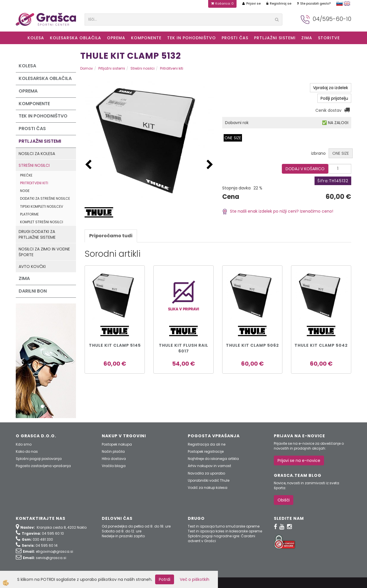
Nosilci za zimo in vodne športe (44, 252)
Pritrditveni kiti (34, 183)
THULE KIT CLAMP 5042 (321, 345)
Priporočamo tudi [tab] (111, 236)
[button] (210, 165)
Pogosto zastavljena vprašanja (43, 466)
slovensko (339, 3)
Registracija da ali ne (207, 444)
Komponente (146, 38)
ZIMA (307, 38)
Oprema (116, 38)
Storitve (329, 38)
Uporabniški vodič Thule (209, 480)
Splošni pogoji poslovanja (39, 459)
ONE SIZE (233, 138)
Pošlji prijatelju (334, 98)
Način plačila (113, 451)
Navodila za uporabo (206, 473)
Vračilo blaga (114, 466)
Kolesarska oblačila (76, 38)
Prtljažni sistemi (275, 38)
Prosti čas (235, 38)
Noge (25, 191)
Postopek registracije (206, 451)
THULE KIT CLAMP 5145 (115, 345)
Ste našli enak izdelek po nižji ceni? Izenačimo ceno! (278, 211)
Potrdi (165, 579)
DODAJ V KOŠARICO (305, 169)
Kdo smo (24, 444)
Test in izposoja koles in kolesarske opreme (225, 531)
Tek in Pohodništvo (192, 38)
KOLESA (36, 38)
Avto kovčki (32, 266)
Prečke (26, 175)
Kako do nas (27, 451)
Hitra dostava (114, 459)
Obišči (284, 500)
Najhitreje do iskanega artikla (213, 459)
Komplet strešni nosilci (42, 222)
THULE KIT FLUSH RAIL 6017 (183, 348)
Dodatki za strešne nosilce (45, 198)
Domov (87, 68)
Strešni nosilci (34, 165)
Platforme (29, 214)
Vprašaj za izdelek (331, 88)
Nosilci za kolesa (37, 154)
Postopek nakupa (117, 444)
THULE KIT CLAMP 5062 (252, 345)
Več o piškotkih (195, 579)
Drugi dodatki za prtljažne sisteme (37, 234)
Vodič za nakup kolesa (208, 488)
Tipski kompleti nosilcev (42, 206)
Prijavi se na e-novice (299, 460)
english (347, 3)
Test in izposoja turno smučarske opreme (224, 526)
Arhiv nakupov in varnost (209, 466)
